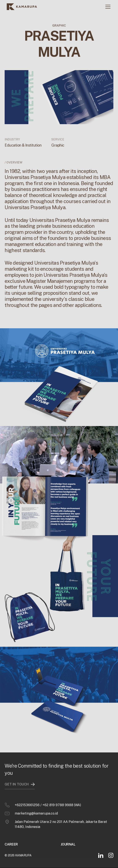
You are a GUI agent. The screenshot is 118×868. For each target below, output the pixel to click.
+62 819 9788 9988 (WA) (62, 798)
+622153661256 (27, 798)
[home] (22, 7)
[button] (107, 7)
